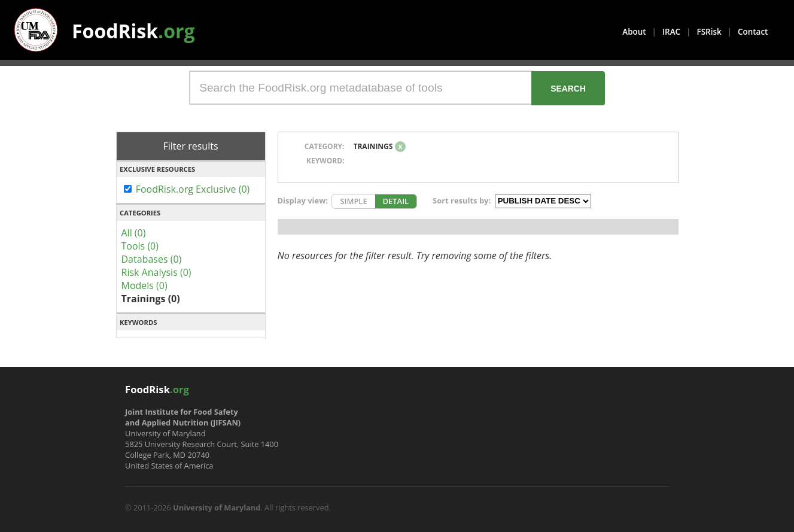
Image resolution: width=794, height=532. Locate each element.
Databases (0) (152, 259)
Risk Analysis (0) (156, 272)
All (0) (134, 233)
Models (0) (144, 285)
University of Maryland (217, 507)
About (634, 32)
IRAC (671, 32)
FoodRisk (133, 31)
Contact (753, 32)
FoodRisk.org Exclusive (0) (193, 189)
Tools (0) (140, 246)
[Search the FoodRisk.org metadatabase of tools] (362, 88)
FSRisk (709, 32)
